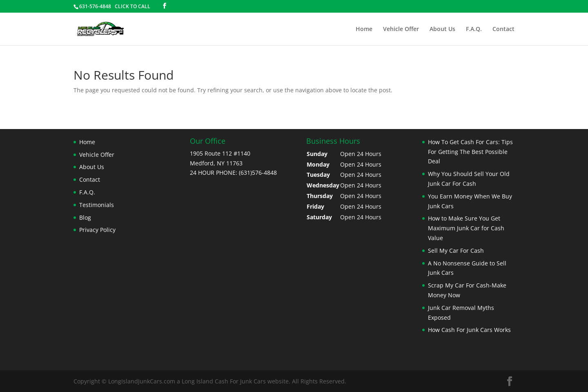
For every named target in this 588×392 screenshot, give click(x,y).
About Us (442, 29)
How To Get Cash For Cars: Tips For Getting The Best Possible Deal (470, 152)
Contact (503, 29)
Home (364, 29)
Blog (85, 217)
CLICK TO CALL (133, 6)
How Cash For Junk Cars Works (469, 330)
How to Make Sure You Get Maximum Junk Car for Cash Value (466, 228)
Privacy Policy (97, 230)
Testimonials (97, 205)
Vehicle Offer (401, 29)
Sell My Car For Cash (456, 251)
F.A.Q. (474, 29)
